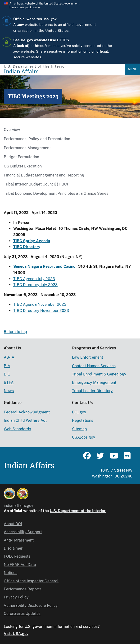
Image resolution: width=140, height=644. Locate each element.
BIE (7, 374)
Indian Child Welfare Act (25, 420)
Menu (133, 69)
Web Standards (17, 429)
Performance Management (27, 148)
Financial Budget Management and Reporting (44, 175)
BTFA (9, 382)
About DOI (13, 524)
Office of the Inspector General (31, 581)
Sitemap (79, 429)
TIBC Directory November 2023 (41, 311)
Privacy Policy (16, 597)
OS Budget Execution (23, 166)
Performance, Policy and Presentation (37, 139)
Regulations (83, 420)
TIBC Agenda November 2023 (40, 304)
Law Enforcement (88, 357)
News (9, 391)
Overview (12, 130)
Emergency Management (94, 382)
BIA (7, 366)
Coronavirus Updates (22, 614)
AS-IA (9, 357)
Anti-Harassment (19, 540)
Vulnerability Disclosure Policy (31, 605)
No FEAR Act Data (20, 565)
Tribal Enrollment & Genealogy (99, 374)
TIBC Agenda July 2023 (34, 279)
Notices (11, 573)
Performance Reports (23, 589)
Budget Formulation (21, 157)
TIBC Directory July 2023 (35, 285)
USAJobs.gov (84, 437)
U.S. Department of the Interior (78, 511)
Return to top (15, 332)
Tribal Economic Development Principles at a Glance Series (56, 193)
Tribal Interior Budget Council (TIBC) (36, 184)
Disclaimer (13, 548)
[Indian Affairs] (64, 72)
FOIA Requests (17, 556)
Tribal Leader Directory (92, 391)
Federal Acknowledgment (27, 412)
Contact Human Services (94, 366)
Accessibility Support (23, 532)
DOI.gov (79, 412)
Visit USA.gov (16, 634)
